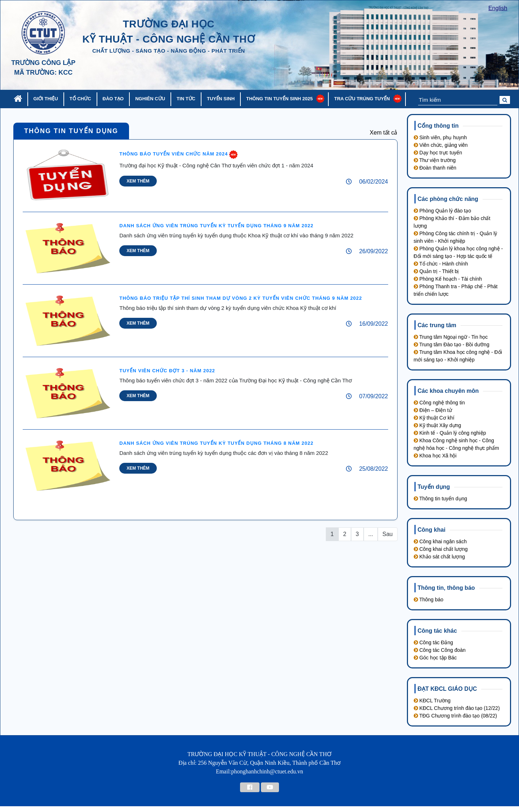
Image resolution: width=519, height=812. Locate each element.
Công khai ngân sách (440, 541)
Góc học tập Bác (435, 658)
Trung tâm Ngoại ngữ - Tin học (451, 337)
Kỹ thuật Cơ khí (434, 418)
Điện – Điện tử (433, 410)
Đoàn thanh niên (435, 168)
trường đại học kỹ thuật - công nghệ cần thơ (168, 32)
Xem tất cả (384, 133)
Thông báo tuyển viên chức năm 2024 (174, 154)
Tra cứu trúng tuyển (362, 99)
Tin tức (186, 99)
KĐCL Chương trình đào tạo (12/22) (457, 708)
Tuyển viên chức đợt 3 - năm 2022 (167, 371)
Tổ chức (80, 99)
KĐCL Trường (432, 701)
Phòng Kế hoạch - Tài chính (448, 279)
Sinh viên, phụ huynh (440, 137)
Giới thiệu (46, 99)
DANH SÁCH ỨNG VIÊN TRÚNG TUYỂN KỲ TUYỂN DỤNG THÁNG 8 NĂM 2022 (216, 443)
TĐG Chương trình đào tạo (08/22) (456, 716)
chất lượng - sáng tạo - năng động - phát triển (169, 51)
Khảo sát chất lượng (440, 557)
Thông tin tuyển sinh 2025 (280, 99)
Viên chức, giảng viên (441, 145)
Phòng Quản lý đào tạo (443, 211)
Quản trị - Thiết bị (436, 271)
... (371, 534)
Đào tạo (113, 99)
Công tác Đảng (434, 642)
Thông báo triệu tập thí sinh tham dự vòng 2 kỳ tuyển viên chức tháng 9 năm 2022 (241, 298)
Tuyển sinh (221, 99)
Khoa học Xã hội (435, 456)
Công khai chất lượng (441, 549)
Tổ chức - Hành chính (441, 264)
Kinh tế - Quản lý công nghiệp (450, 433)
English (498, 8)
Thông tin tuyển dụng (71, 131)
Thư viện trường (435, 160)
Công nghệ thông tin (439, 403)
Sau (387, 534)
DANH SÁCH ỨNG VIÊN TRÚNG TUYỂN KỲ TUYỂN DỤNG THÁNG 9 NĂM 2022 (216, 226)
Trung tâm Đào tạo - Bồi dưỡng (452, 344)
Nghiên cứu (150, 99)
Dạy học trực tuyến (438, 153)
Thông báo (429, 600)
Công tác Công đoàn (440, 650)
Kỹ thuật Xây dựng (438, 425)
